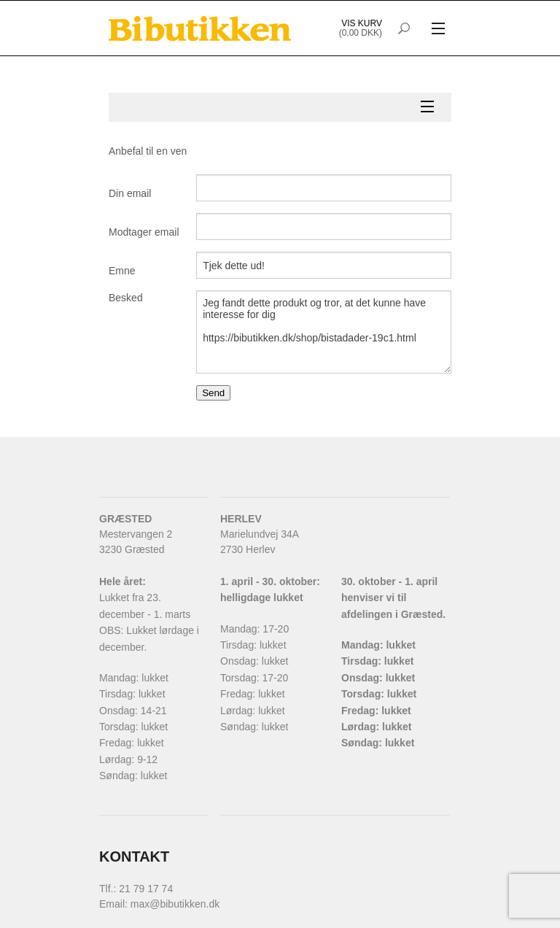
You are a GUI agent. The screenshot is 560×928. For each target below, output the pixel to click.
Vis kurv (362, 23)
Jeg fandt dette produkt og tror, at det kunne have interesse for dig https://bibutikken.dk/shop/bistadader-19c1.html (324, 332)
